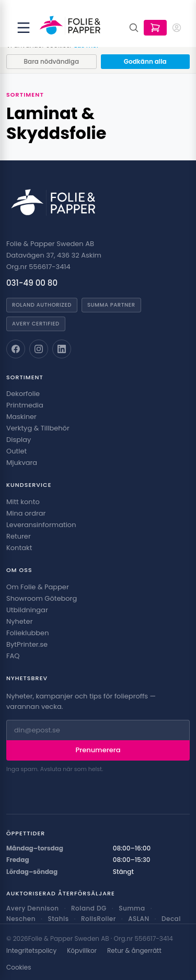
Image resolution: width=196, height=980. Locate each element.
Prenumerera (98, 750)
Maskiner (21, 417)
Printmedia (25, 405)
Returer (19, 536)
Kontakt (19, 548)
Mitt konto (23, 502)
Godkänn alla (145, 61)
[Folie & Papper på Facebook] (16, 349)
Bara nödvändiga (51, 61)
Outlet (16, 451)
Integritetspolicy (31, 951)
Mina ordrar (26, 513)
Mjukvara (22, 463)
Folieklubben (28, 633)
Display (19, 440)
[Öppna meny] (24, 28)
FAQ (13, 656)
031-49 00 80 (32, 283)
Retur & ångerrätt (134, 951)
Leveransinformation (41, 525)
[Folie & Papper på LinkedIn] (62, 349)
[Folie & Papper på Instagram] (39, 349)
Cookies (19, 967)
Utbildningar (27, 610)
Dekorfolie (23, 394)
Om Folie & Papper (38, 587)
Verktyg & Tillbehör (38, 428)
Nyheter (19, 621)
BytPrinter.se (27, 644)
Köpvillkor (82, 951)
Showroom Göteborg (42, 598)
